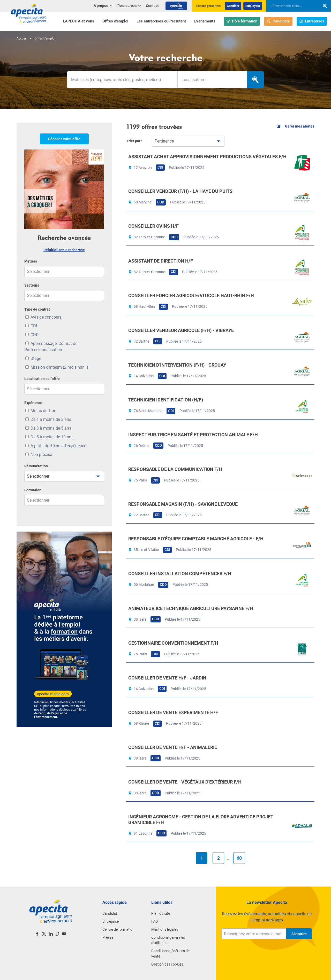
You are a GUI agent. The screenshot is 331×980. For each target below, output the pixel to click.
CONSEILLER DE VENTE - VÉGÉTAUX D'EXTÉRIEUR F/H (185, 782)
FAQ (155, 921)
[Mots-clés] (122, 80)
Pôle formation (242, 21)
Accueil (22, 38)
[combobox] (212, 80)
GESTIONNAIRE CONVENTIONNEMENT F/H (173, 643)
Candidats (278, 21)
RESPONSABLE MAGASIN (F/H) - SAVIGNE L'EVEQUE (183, 504)
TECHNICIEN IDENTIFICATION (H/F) (166, 400)
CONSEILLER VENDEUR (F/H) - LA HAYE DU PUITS (180, 191)
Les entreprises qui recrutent (161, 21)
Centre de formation (118, 929)
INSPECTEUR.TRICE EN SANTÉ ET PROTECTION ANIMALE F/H (193, 435)
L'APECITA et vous (79, 21)
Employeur (253, 6)
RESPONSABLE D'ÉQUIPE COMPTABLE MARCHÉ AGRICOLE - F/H (196, 539)
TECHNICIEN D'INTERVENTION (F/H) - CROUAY (177, 365)
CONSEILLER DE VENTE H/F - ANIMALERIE (173, 747)
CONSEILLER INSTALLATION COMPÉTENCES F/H (180, 574)
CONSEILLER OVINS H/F (153, 226)
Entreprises (312, 21)
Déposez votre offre (64, 139)
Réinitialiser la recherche (64, 250)
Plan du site (161, 913)
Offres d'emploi (115, 21)
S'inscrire (299, 934)
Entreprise (111, 921)
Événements (205, 21)
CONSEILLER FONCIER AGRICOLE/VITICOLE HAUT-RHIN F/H (191, 295)
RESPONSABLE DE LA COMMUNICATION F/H (175, 469)
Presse (108, 937)
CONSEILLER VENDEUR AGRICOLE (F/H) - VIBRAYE (181, 330)
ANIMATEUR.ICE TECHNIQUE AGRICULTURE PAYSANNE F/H (191, 608)
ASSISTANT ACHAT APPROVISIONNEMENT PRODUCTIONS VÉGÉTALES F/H (207, 157)
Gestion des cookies (167, 964)
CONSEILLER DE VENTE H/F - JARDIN (167, 678)
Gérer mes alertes (296, 126)
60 (239, 858)
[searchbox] (291, 6)
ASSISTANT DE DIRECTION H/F (161, 261)
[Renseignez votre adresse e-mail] (254, 934)
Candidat (233, 6)
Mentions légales (165, 929)
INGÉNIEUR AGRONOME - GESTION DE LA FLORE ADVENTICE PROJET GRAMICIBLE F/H (201, 820)
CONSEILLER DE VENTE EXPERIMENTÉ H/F (173, 712)
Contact (152, 6)
